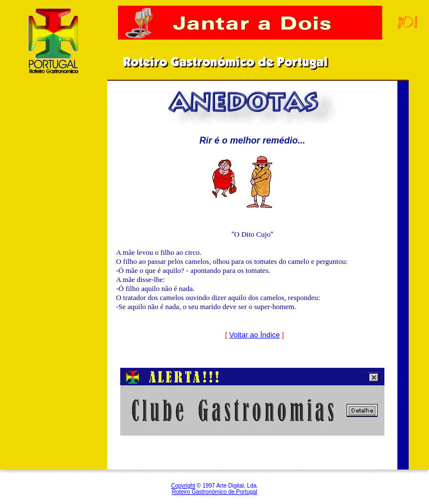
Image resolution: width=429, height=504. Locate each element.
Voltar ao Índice (255, 335)
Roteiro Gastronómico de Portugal (214, 492)
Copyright (183, 486)
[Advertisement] (54, 271)
